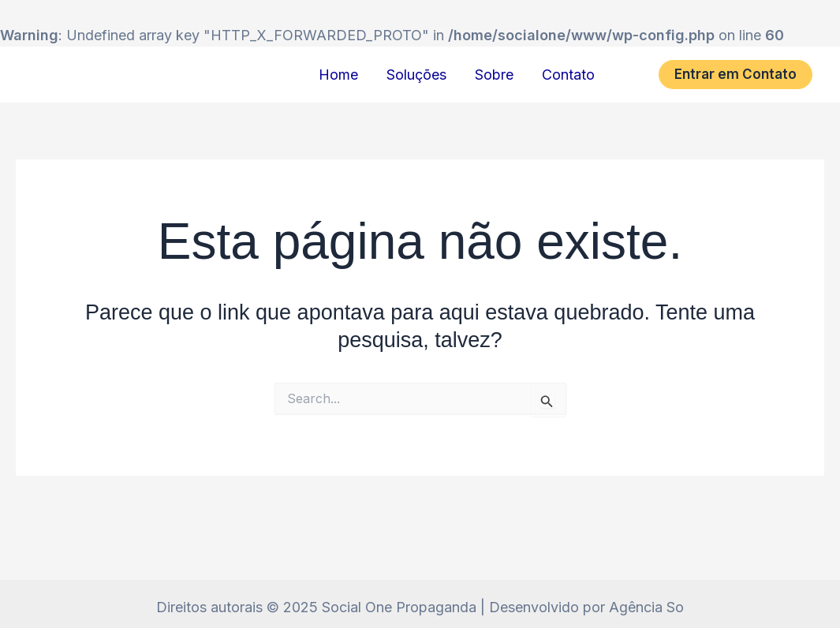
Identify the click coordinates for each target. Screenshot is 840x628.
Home (338, 75)
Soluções (416, 75)
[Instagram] (634, 75)
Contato (568, 75)
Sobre (494, 75)
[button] (735, 75)
